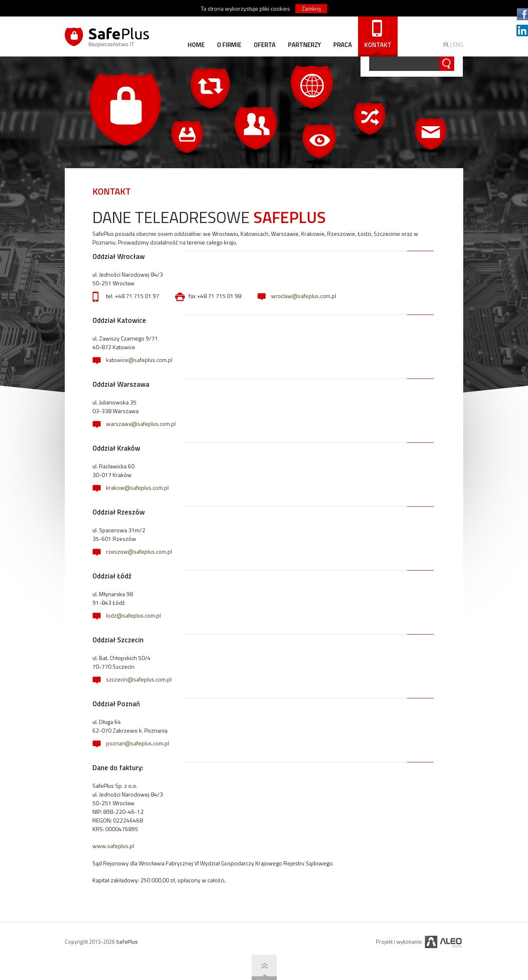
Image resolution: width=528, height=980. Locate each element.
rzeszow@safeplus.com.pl (139, 551)
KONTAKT (378, 45)
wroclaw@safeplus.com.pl (304, 296)
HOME (196, 45)
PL (446, 44)
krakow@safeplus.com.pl (137, 488)
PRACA (343, 45)
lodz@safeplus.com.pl (133, 615)
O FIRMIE (229, 45)
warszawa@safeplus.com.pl (141, 424)
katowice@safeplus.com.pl (139, 360)
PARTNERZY (304, 45)
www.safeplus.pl (113, 846)
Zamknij (311, 8)
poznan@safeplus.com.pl (138, 743)
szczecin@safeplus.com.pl (139, 679)
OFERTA (265, 45)
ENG (458, 44)
